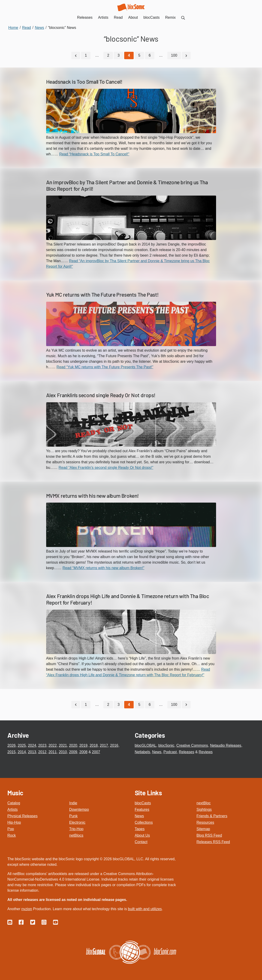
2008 (83, 752)
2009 (73, 752)
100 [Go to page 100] (174, 55)
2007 (96, 752)
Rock (12, 835)
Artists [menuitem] (103, 17)
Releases (187, 752)
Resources (205, 822)
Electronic (77, 822)
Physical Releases (23, 816)
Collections (144, 822)
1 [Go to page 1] (86, 55)
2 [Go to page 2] (108, 55)
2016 (114, 745)
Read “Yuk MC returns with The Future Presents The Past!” (105, 367)
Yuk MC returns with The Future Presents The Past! (102, 295)
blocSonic (166, 745)
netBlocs (76, 835)
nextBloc (203, 803)
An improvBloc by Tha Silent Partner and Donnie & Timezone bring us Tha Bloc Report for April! (127, 185)
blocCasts (143, 803)
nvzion (27, 909)
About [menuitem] (133, 17)
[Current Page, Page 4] (129, 55)
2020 (73, 745)
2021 (63, 745)
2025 (22, 745)
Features (142, 809)
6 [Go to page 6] (150, 55)
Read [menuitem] (118, 17)
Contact (141, 842)
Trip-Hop (76, 829)
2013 (32, 752)
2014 (22, 752)
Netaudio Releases (226, 745)
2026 (12, 745)
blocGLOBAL (146, 745)
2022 (53, 745)
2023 (42, 745)
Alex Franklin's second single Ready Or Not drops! (101, 395)
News (157, 752)
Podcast (170, 752)
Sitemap (203, 829)
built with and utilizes (145, 909)
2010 (63, 752)
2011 (53, 752)
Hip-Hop (14, 822)
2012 (42, 752)
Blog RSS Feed (209, 835)
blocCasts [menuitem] (151, 17)
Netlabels (143, 752)
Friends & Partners (212, 816)
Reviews (206, 752)
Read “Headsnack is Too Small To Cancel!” (94, 154)
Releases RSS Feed (213, 842)
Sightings (204, 809)
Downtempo (79, 809)
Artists (12, 809)
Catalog (14, 803)
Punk (73, 816)
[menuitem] (183, 17)
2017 (104, 745)
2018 (94, 745)
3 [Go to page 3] (119, 55)
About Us (142, 835)
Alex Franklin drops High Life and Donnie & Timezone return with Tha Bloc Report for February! (128, 599)
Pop (11, 829)
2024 (32, 745)
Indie (73, 803)
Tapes (140, 829)
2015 (12, 752)
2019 (83, 745)
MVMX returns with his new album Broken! (93, 495)
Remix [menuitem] (170, 17)
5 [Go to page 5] (139, 55)
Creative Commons (192, 745)
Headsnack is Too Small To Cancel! (84, 82)
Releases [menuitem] (85, 17)
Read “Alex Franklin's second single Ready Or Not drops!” (106, 467)
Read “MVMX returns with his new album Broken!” (104, 568)
